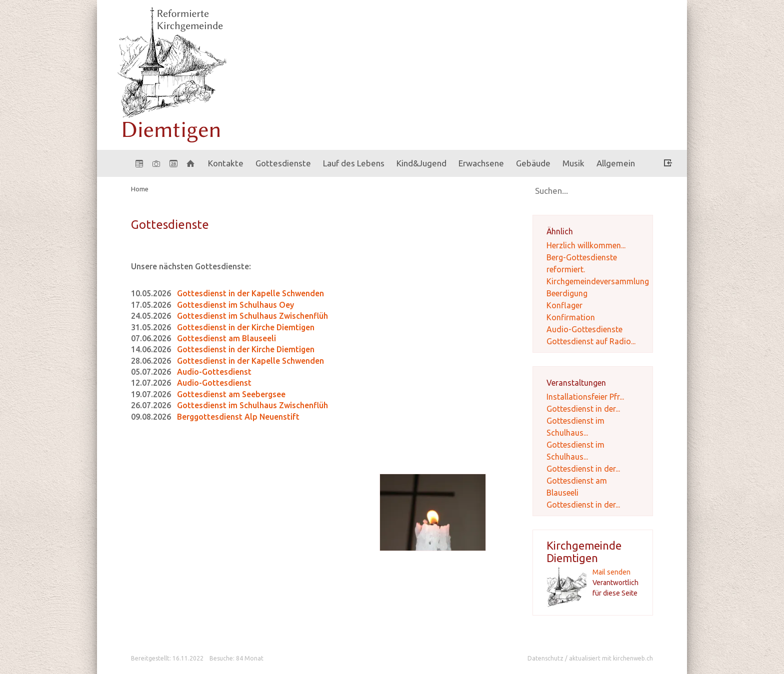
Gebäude (533, 163)
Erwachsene (481, 163)
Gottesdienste (283, 163)
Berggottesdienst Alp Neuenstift (238, 417)
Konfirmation (571, 317)
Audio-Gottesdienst (214, 372)
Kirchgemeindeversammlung (598, 281)
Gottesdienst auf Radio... (591, 341)
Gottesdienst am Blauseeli (226, 338)
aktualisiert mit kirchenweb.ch (611, 658)
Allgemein (616, 163)
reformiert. (566, 269)
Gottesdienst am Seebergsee (231, 394)
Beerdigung (567, 293)
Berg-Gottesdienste (582, 257)
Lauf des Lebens (354, 163)
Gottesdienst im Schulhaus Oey (235, 305)
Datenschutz (545, 658)
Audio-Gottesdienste (584, 329)
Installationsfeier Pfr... (585, 397)
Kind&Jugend (421, 163)
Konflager (564, 305)
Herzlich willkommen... (586, 245)
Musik (573, 163)
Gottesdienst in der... (583, 409)
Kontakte (226, 163)
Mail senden (611, 572)
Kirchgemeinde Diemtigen (584, 552)
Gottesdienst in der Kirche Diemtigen (246, 327)
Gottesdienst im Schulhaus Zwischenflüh (252, 316)
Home (140, 189)
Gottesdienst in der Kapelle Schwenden (250, 293)
